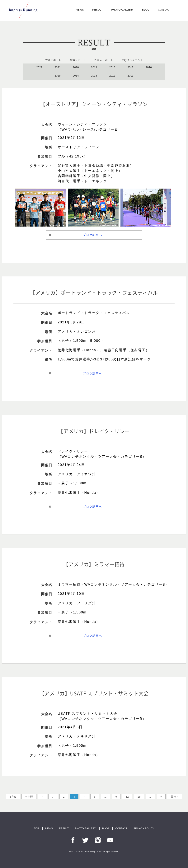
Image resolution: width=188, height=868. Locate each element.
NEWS (80, 10)
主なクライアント (132, 60)
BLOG (146, 10)
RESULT (97, 10)
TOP (37, 828)
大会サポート (53, 60)
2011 (131, 76)
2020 (76, 67)
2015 (57, 76)
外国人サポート (104, 60)
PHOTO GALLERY (122, 10)
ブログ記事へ (93, 235)
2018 (112, 67)
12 (127, 797)
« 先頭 (29, 797)
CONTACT (164, 10)
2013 (94, 76)
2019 (94, 67)
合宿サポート (78, 60)
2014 (76, 76)
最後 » (175, 797)
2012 (112, 76)
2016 (149, 67)
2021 (57, 67)
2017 (131, 67)
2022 (39, 67)
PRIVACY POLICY (144, 828)
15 (139, 797)
